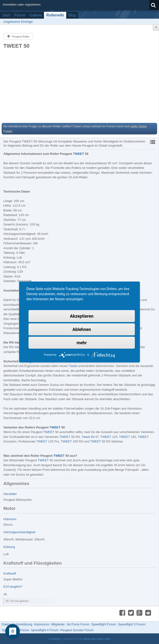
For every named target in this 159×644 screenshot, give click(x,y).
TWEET (79, 154)
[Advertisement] (79, 86)
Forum (20, 15)
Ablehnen (82, 329)
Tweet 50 (88, 437)
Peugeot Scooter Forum (77, 630)
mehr (82, 343)
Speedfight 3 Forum (132, 624)
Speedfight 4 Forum (45, 630)
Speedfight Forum (104, 624)
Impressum (42, 624)
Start (6, 15)
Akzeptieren (82, 316)
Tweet (73, 366)
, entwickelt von (79, 639)
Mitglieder (58, 624)
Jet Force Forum (78, 624)
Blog (72, 15)
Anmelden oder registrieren (22, 4)
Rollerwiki (55, 15)
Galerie (36, 15)
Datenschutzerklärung (17, 624)
